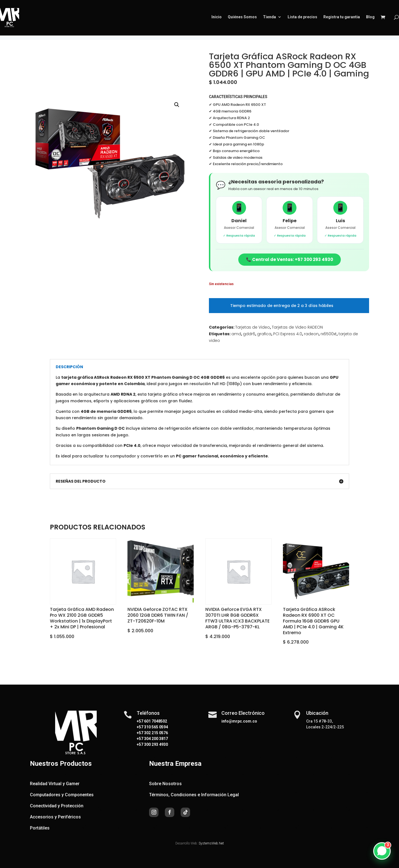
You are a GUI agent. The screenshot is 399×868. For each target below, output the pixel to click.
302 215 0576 (156, 733)
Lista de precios (302, 19)
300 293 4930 (156, 744)
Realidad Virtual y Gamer (55, 784)
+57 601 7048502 (152, 721)
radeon (311, 334)
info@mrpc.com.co (239, 721)
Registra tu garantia (342, 19)
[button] (177, 105)
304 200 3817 (156, 739)
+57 (140, 727)
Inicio (217, 19)
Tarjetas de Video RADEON (297, 327)
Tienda (269, 19)
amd (236, 334)
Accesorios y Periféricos (55, 817)
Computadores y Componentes (62, 795)
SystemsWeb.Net (211, 843)
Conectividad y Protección (57, 806)
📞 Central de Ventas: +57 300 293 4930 (290, 259)
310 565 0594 (156, 727)
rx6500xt (329, 334)
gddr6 (249, 334)
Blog (370, 19)
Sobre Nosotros (165, 784)
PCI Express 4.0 (288, 334)
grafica (264, 334)
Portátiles (40, 828)
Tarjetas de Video (253, 327)
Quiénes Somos (242, 19)
